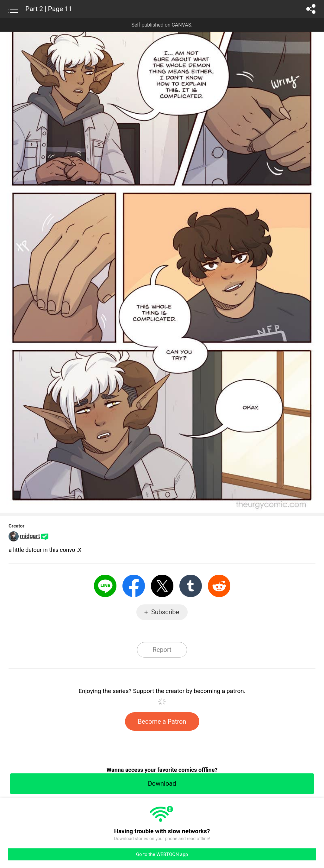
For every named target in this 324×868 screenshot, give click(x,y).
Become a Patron (162, 721)
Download (162, 784)
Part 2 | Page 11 (49, 9)
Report (162, 650)
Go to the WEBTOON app (162, 854)
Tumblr (191, 586)
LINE (105, 586)
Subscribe (165, 612)
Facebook (134, 586)
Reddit (219, 586)
